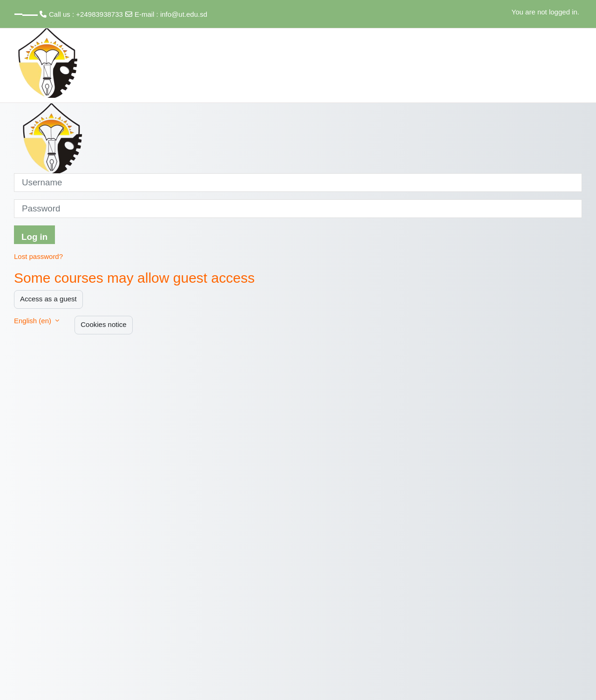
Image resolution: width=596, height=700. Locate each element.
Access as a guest (48, 299)
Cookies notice (103, 324)
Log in (34, 237)
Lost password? (38, 256)
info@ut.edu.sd (184, 14)
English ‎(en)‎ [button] (34, 321)
